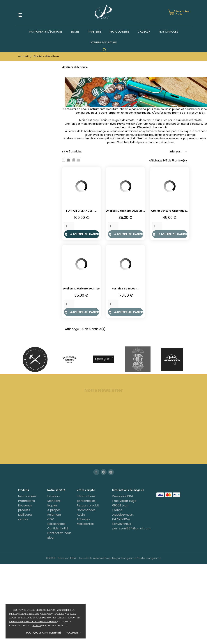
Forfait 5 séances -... (125, 289)
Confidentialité (58, 528)
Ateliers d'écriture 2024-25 (81, 289)
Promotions (26, 501)
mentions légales (52, 625)
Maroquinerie (119, 32)
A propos (54, 510)
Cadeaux (144, 32)
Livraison (53, 496)
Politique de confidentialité (44, 633)
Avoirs (81, 515)
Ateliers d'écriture (103, 42)
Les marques (27, 496)
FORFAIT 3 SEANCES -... (81, 211)
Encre (75, 32)
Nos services (56, 524)
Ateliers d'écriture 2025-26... (125, 211)
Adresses (83, 519)
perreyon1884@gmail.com (131, 528)
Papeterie (94, 32)
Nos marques (169, 32)
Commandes (86, 510)
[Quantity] (69, 226)
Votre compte (86, 490)
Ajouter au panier (82, 234)
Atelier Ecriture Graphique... (170, 211)
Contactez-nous (59, 533)
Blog (50, 538)
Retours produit (88, 505)
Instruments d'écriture (45, 32)
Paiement (54, 515)
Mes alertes (85, 524)
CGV (51, 519)
